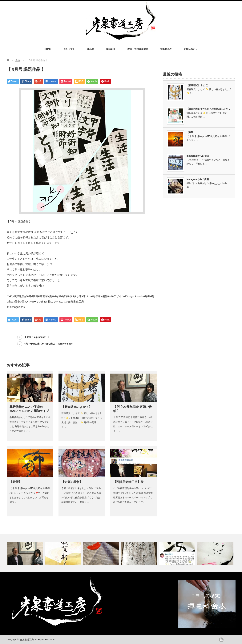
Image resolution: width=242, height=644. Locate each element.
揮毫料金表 (166, 49)
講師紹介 (111, 49)
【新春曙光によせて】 (77, 407)
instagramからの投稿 (198, 156)
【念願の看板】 (72, 482)
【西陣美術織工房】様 (128, 482)
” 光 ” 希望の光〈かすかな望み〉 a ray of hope (48, 344)
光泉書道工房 (27, 640)
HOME (48, 49)
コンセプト (69, 49)
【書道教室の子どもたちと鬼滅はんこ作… (208, 109)
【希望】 (16, 482)
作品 (18, 60)
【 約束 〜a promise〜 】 (37, 337)
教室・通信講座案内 (138, 49)
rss (221, 640)
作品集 (91, 49)
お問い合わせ (191, 49)
